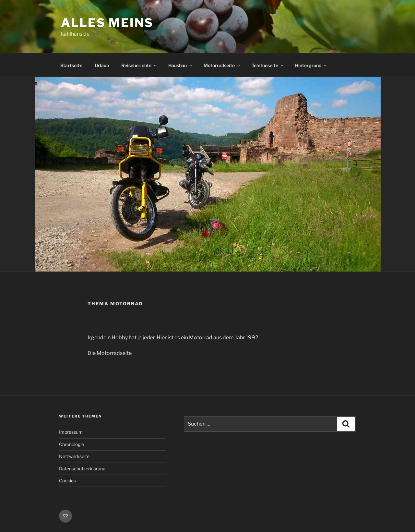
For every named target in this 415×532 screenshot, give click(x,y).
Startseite (71, 65)
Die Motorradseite (110, 353)
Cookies (67, 481)
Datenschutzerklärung (82, 469)
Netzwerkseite (74, 456)
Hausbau (181, 65)
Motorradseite (222, 65)
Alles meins (107, 23)
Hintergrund (311, 65)
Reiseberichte (139, 65)
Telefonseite (268, 65)
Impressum (71, 432)
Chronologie (71, 444)
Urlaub (102, 65)
